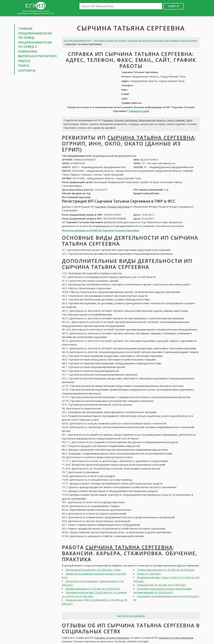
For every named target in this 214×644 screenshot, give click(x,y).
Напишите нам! (139, 111)
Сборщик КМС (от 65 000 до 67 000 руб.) (162, 585)
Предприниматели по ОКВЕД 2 (35, 45)
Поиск (24, 66)
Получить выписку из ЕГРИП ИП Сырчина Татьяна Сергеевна (100, 230)
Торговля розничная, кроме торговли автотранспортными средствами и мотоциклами (145, 40)
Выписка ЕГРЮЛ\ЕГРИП (37, 56)
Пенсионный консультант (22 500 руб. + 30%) (93, 570)
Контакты (27, 70)
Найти (174, 6)
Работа (24, 61)
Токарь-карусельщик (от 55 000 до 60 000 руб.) (166, 570)
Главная (25, 29)
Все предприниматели (77, 40)
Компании (28, 51)
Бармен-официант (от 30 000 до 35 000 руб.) (93, 589)
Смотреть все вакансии (131, 616)
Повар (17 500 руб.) (149, 574)
